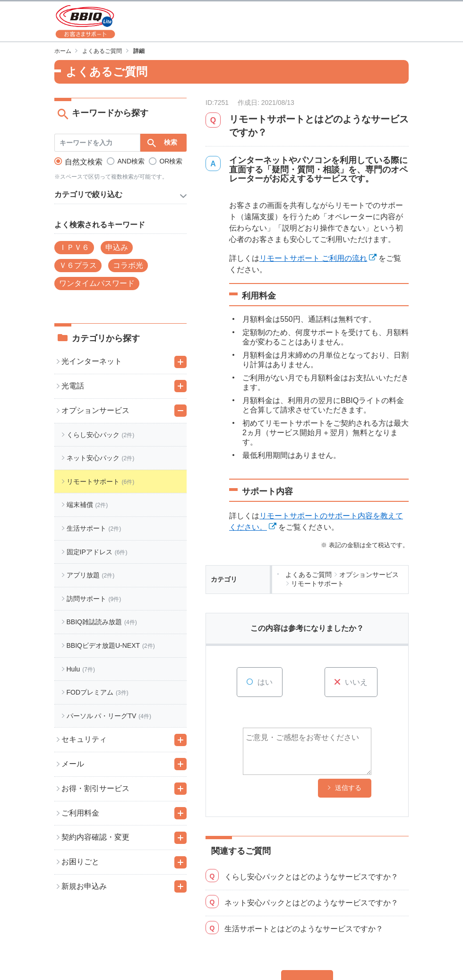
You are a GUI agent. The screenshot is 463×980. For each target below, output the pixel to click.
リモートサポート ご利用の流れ (313, 258)
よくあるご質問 (102, 51)
